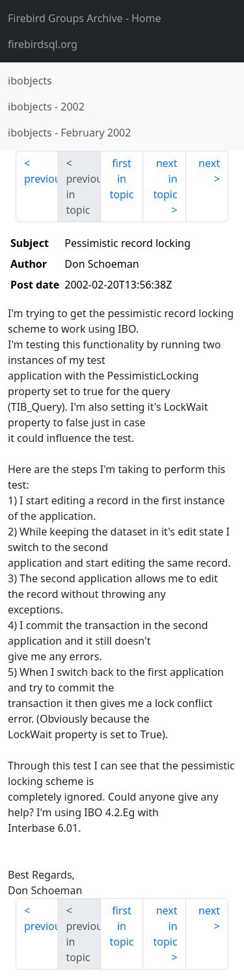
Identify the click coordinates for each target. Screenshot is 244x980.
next (209, 163)
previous (41, 179)
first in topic (121, 179)
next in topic (165, 179)
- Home (85, 18)
